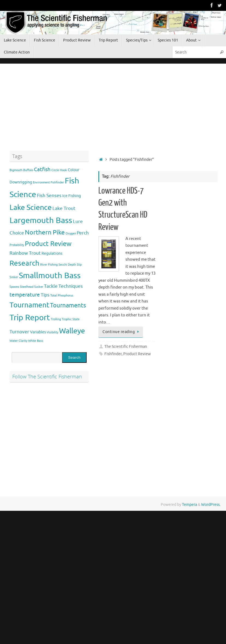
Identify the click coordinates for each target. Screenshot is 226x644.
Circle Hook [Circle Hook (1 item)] (59, 170)
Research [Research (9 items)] (24, 263)
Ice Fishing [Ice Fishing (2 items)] (72, 196)
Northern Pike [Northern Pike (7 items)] (45, 232)
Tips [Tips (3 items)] (45, 295)
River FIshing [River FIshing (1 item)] (49, 265)
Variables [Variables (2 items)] (38, 332)
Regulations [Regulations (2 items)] (52, 253)
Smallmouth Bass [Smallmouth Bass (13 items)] (50, 276)
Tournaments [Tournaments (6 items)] (68, 305)
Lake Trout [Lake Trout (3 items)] (64, 208)
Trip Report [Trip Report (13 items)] (30, 318)
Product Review (137, 354)
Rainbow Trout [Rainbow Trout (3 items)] (25, 253)
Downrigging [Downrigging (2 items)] (21, 182)
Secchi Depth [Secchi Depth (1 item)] (67, 265)
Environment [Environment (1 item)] (41, 182)
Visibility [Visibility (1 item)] (52, 332)
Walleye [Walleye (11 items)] (72, 331)
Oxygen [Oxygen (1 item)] (71, 234)
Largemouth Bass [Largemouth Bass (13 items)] (41, 220)
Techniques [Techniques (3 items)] (71, 286)
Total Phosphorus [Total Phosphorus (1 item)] (62, 296)
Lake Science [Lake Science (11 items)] (31, 207)
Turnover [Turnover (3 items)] (19, 332)
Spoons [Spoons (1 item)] (14, 287)
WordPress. (211, 505)
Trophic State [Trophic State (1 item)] (71, 319)
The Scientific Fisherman (126, 347)
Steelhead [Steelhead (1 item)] (27, 287)
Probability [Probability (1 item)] (17, 245)
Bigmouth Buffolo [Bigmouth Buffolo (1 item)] (21, 170)
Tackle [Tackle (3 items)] (51, 286)
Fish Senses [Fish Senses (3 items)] (49, 196)
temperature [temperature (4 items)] (25, 295)
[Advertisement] (51, 106)
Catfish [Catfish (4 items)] (42, 170)
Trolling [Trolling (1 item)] (56, 319)
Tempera (190, 505)
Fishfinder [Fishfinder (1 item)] (57, 182)
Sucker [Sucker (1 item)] (39, 287)
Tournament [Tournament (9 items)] (29, 305)
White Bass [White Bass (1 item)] (36, 341)
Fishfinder (113, 354)
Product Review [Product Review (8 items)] (48, 244)
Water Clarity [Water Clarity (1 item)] (18, 341)
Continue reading (122, 332)
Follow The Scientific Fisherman (47, 376)
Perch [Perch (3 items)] (83, 233)
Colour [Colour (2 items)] (74, 170)
